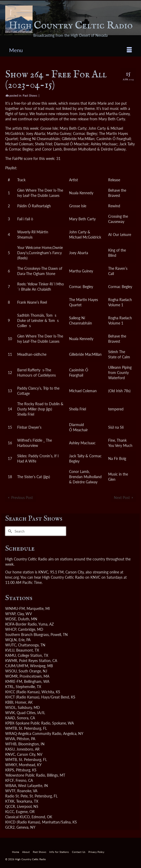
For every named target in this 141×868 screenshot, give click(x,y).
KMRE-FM (14, 681)
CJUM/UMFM (17, 666)
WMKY (11, 765)
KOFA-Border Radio (21, 624)
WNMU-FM (15, 608)
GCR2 (10, 827)
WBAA (11, 786)
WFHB (11, 744)
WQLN (11, 640)
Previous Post (22, 498)
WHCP (11, 629)
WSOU (11, 671)
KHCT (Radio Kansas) (22, 697)
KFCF (10, 780)
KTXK (10, 801)
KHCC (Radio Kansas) (22, 692)
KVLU (10, 650)
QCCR (10, 806)
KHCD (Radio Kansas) (23, 822)
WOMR (11, 676)
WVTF (10, 791)
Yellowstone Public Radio (25, 775)
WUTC (11, 645)
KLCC (10, 812)
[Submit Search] (9, 531)
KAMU (11, 655)
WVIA (10, 739)
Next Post (122, 498)
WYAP (10, 614)
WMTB (11, 728)
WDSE (11, 619)
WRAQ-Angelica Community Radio (33, 733)
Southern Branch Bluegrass (27, 635)
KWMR (11, 661)
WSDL (11, 707)
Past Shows (30, 95)
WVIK (10, 713)
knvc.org (12, 577)
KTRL (10, 687)
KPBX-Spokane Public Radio (28, 723)
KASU (10, 749)
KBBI (9, 702)
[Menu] (70, 50)
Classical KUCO (17, 817)
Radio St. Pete (16, 796)
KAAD (10, 718)
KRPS (10, 770)
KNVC (10, 754)
